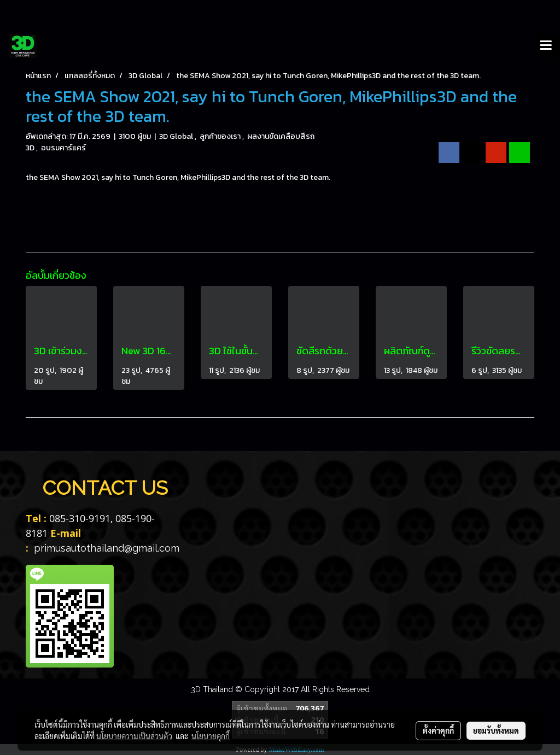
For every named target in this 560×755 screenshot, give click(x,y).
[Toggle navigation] (546, 46)
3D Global (177, 136)
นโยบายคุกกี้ (211, 736)
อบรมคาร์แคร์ (63, 148)
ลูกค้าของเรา (221, 136)
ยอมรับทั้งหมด (496, 730)
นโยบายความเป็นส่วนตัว (134, 736)
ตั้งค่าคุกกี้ (438, 730)
